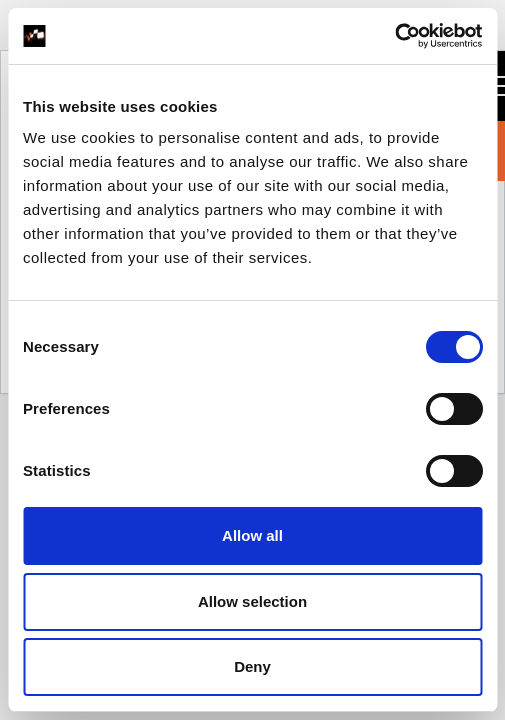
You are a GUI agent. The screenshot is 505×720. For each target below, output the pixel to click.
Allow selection (252, 601)
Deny (252, 666)
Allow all (252, 535)
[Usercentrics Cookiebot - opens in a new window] (394, 36)
